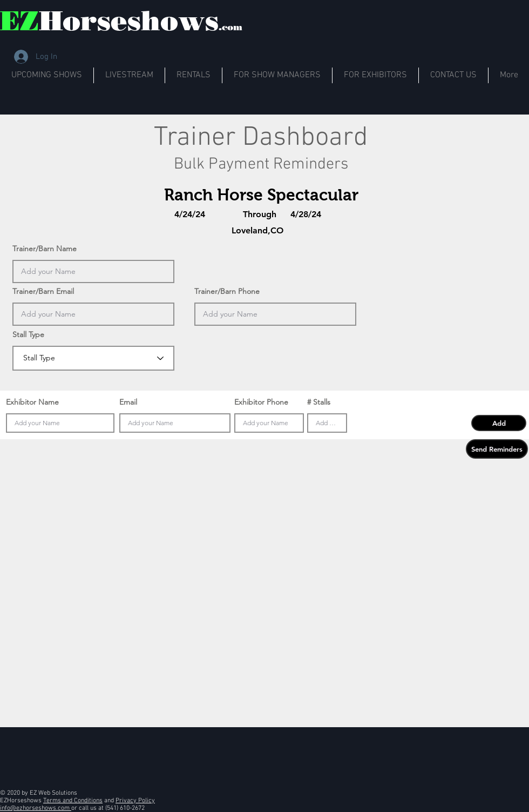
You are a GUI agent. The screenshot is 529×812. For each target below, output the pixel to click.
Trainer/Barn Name (45, 249)
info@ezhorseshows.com (36, 808)
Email (128, 402)
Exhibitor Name (32, 402)
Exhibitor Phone (261, 402)
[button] (499, 423)
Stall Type (28, 334)
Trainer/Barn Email (43, 291)
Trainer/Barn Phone (227, 291)
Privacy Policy (135, 801)
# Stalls (319, 402)
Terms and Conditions (73, 801)
